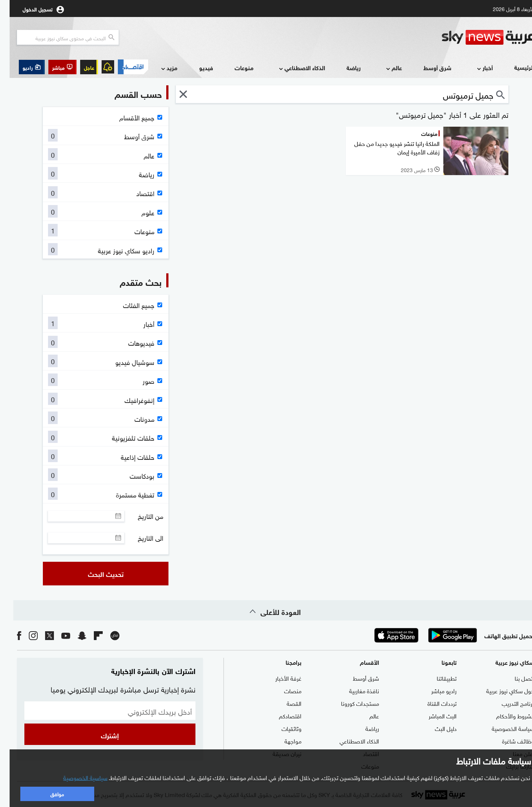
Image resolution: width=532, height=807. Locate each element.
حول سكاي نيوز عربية (501, 690)
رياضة (344, 67)
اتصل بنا (515, 678)
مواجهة (283, 741)
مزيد (159, 68)
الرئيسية (515, 67)
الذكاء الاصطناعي (292, 68)
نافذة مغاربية (354, 690)
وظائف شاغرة (509, 741)
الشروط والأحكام (506, 715)
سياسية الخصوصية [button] (76, 777)
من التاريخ (141, 516)
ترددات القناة (432, 703)
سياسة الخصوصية (503, 728)
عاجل (79, 67)
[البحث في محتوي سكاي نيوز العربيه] (58, 37)
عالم (384, 68)
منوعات (234, 67)
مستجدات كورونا (350, 703)
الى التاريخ (141, 538)
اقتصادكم (281, 715)
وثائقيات (282, 728)
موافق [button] (47, 794)
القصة (284, 703)
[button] (53, 67)
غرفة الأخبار (279, 678)
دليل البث (436, 728)
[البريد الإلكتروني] (100, 711)
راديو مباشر (434, 690)
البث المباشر (433, 715)
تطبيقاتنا (437, 678)
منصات (283, 690)
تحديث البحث (96, 574)
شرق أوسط (428, 67)
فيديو (197, 67)
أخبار (475, 68)
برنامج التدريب (508, 703)
